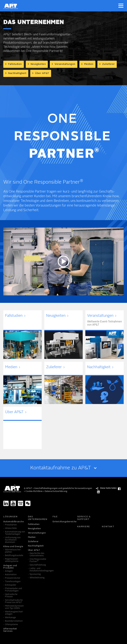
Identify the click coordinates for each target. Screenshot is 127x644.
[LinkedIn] (6, 503)
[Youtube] (13, 503)
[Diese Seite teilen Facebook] (119, 489)
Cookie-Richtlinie (34, 491)
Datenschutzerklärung (56, 491)
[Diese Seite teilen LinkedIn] (98, 492)
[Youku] (21, 503)
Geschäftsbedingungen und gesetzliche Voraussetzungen (63, 488)
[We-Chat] (28, 503)
